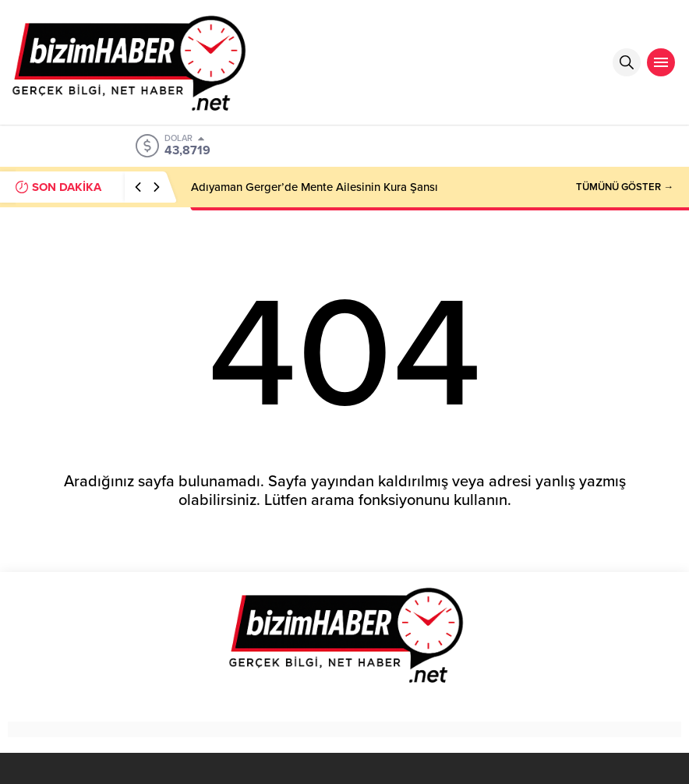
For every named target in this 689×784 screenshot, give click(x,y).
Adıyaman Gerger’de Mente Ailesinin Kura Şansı (314, 187)
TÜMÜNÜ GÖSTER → (625, 187)
